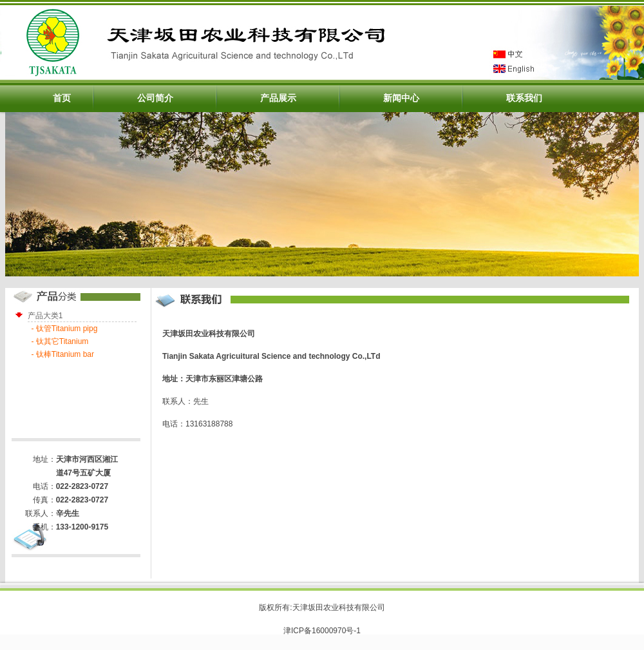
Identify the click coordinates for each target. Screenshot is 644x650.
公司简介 (155, 98)
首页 (62, 98)
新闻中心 (401, 98)
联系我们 (524, 98)
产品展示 (278, 98)
